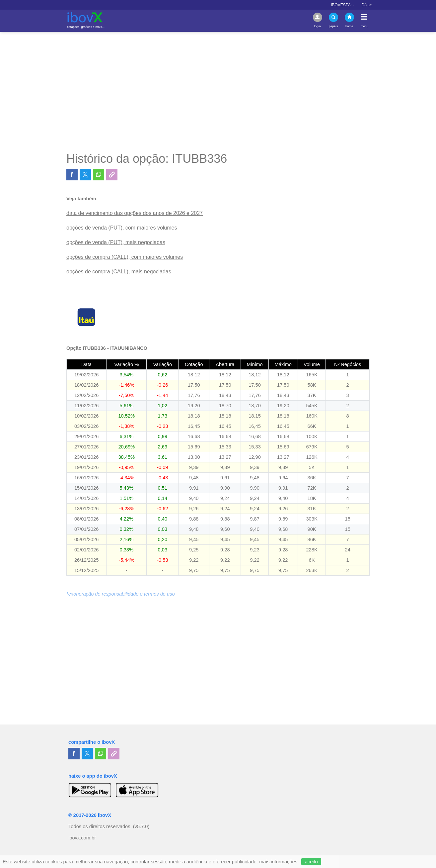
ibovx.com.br (82, 838)
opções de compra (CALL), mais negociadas (119, 272)
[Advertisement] (218, 92)
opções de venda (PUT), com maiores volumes (122, 228)
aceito (311, 862)
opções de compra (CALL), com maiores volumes (125, 257)
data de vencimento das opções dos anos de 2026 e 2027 (135, 213)
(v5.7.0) (141, 826)
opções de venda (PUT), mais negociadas (116, 242)
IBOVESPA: (351, 5)
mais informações (278, 862)
